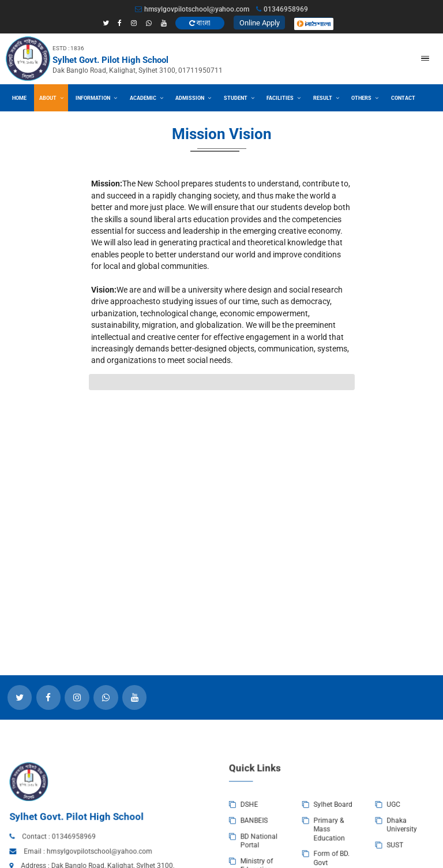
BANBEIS (240, 853)
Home (19, 98)
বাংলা (200, 23)
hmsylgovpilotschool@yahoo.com (192, 9)
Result (326, 98)
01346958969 (120, 864)
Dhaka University (341, 856)
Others (365, 98)
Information (96, 98)
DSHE (237, 842)
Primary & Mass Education (292, 859)
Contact (403, 98)
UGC (336, 842)
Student (239, 98)
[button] (425, 58)
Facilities (284, 98)
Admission (193, 98)
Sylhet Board (294, 842)
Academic (147, 98)
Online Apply (260, 23)
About (51, 98)
